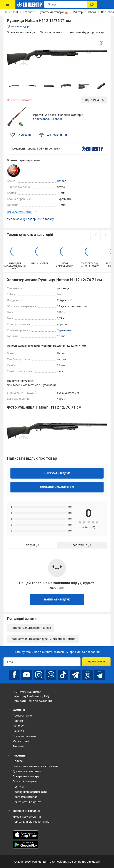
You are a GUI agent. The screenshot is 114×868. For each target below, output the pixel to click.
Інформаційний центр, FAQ (31, 696)
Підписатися (96, 662)
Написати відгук (57, 473)
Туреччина (64, 330)
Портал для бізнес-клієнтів (31, 822)
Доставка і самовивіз (27, 771)
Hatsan (62, 181)
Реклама (19, 746)
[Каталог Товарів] (8, 4)
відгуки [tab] (30, 545)
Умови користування (27, 817)
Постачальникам (24, 736)
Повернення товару (26, 776)
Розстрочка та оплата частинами (35, 766)
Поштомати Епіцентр (27, 802)
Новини (18, 721)
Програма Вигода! (25, 797)
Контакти (19, 726)
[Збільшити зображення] (101, 43)
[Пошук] (92, 4)
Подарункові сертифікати (30, 792)
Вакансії (18, 731)
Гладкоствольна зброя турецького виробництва (43, 639)
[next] (106, 235)
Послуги (18, 787)
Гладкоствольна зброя (47, 119)
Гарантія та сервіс (25, 781)
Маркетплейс (22, 741)
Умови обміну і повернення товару (30, 219)
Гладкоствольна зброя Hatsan (31, 628)
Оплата (18, 761)
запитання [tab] (80, 545)
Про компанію (22, 716)
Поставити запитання (57, 487)
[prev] (96, 235)
